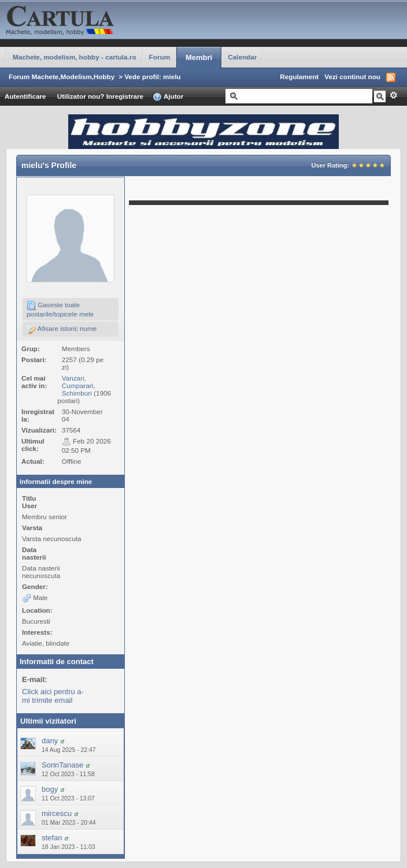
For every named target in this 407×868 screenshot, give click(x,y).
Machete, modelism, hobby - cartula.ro (75, 57)
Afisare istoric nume (62, 329)
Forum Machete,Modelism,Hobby (62, 77)
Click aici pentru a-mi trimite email (53, 696)
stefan (52, 838)
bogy (50, 789)
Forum (160, 57)
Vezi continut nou (352, 77)
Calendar (242, 57)
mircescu (57, 813)
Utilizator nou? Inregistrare (100, 96)
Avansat (393, 95)
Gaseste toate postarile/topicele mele (60, 309)
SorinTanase (62, 765)
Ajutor (168, 97)
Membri (199, 57)
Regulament (299, 77)
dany (50, 741)
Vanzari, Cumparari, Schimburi (79, 385)
